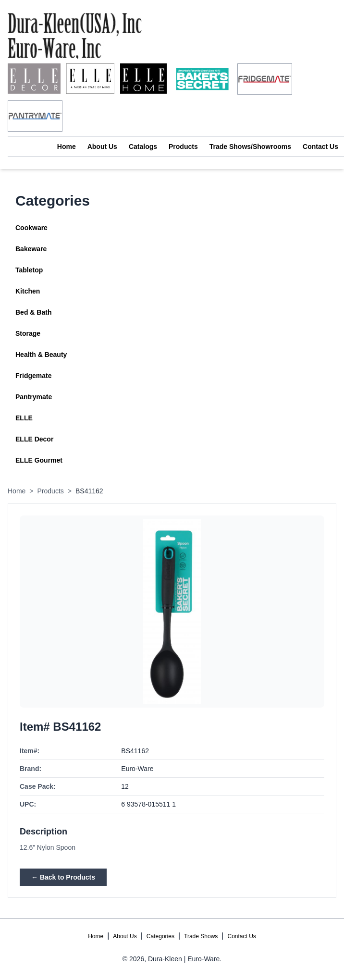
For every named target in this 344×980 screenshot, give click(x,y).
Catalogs (143, 147)
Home (67, 147)
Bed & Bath (33, 312)
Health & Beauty (41, 355)
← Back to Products (63, 877)
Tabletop (29, 270)
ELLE (24, 418)
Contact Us (320, 147)
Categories (160, 936)
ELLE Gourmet (39, 460)
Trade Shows (201, 936)
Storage (28, 333)
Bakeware (31, 249)
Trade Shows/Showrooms (250, 147)
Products (183, 147)
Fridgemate (33, 376)
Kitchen (28, 291)
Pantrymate (34, 397)
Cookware (31, 228)
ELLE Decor (34, 439)
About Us (102, 147)
